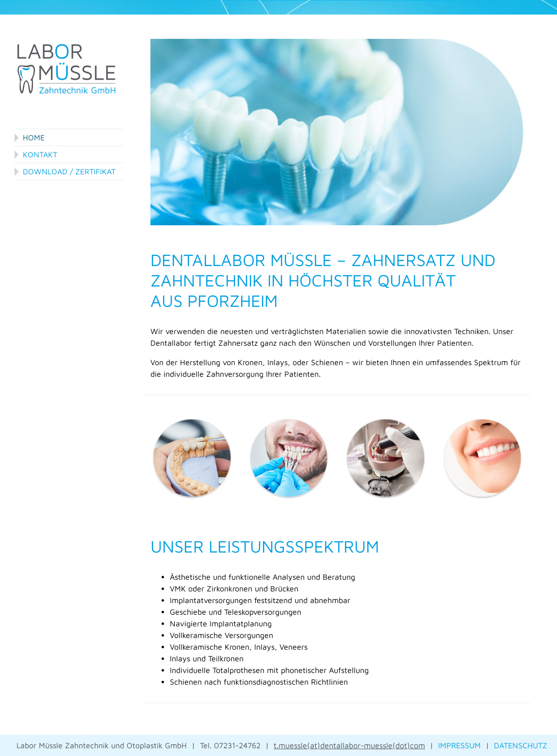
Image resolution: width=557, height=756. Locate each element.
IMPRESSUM (459, 745)
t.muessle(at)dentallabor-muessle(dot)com (349, 745)
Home (34, 137)
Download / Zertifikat (69, 171)
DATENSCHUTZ (521, 745)
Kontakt (40, 154)
